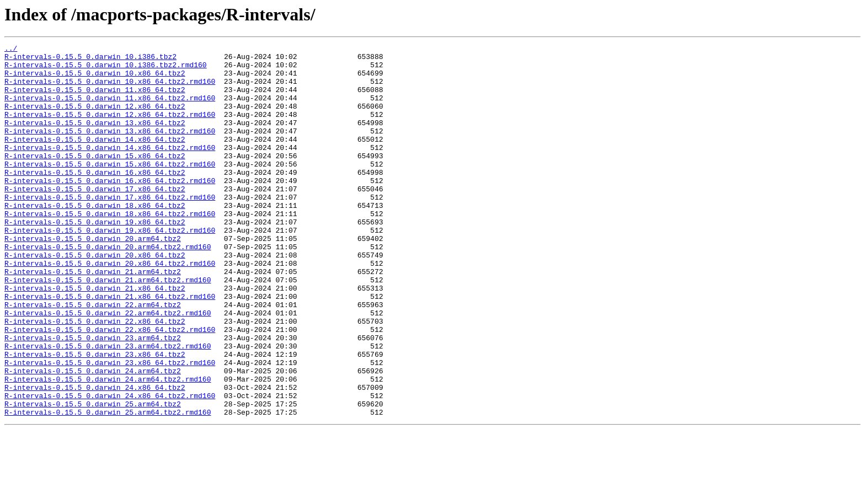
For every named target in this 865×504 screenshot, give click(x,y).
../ (11, 50)
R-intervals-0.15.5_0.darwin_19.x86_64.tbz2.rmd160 (110, 268)
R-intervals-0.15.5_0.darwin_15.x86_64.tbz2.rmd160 (110, 189)
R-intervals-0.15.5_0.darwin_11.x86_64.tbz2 (95, 99)
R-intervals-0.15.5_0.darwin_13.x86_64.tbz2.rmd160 (110, 149)
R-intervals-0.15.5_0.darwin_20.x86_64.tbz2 (95, 298)
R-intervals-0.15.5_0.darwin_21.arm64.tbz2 (93, 318)
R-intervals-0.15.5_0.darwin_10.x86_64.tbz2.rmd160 (110, 89)
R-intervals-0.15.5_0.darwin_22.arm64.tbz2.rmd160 (108, 367)
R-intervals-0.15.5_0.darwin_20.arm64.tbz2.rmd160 (108, 288)
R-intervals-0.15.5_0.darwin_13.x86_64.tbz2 (95, 139)
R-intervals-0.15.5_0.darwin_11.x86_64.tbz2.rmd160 (110, 109)
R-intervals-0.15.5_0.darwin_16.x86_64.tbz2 (95, 199)
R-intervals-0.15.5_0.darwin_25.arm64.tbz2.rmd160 (108, 486)
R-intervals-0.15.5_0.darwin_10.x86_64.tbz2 (95, 79)
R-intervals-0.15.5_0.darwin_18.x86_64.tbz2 (95, 238)
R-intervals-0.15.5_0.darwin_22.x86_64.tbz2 (95, 377)
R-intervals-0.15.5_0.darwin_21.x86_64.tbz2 (95, 337)
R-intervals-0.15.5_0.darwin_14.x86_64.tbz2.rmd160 (110, 169)
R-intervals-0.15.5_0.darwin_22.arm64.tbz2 (93, 357)
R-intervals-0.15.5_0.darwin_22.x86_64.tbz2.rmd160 (110, 387)
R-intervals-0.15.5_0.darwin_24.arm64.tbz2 (93, 437)
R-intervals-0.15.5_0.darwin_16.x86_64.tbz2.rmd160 (110, 208)
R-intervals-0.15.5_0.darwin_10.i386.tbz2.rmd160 (106, 69)
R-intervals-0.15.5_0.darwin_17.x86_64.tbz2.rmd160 (110, 228)
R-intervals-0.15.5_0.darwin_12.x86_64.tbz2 (95, 119)
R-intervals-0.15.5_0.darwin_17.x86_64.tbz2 (95, 218)
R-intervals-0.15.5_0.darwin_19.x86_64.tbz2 (95, 258)
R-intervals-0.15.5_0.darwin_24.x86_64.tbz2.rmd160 (110, 467)
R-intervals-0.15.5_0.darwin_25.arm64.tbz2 (93, 476)
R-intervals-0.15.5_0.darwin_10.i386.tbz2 (90, 60)
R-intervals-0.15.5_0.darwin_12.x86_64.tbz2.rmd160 (110, 129)
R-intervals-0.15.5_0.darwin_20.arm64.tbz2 (93, 278)
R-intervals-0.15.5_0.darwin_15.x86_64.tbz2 (95, 179)
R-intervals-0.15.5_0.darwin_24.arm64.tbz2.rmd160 (108, 447)
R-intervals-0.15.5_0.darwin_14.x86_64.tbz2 (95, 159)
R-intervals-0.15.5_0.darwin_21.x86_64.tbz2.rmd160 (110, 347)
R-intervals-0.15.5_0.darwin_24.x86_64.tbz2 (95, 457)
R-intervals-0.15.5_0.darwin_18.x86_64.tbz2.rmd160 (110, 248)
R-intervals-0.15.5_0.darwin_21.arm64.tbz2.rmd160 (108, 328)
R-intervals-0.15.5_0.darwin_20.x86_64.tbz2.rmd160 (110, 308)
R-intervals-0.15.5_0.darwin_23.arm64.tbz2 (93, 397)
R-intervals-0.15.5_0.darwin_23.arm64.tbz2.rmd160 (108, 407)
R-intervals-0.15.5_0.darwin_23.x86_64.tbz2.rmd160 (110, 427)
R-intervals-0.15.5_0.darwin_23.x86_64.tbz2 (95, 417)
